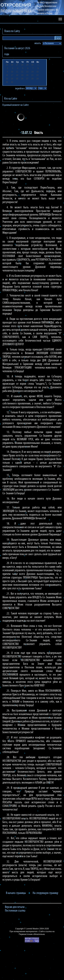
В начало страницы (16, 893)
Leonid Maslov (32, 929)
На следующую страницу (45, 893)
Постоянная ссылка (15, 911)
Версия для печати (15, 907)
